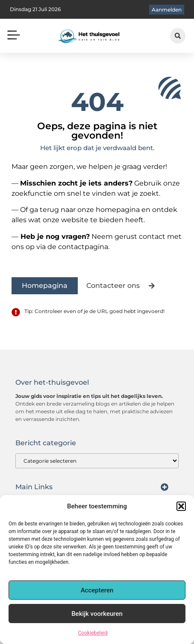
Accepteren (97, 590)
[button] (181, 506)
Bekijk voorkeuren (97, 614)
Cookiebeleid (93, 633)
